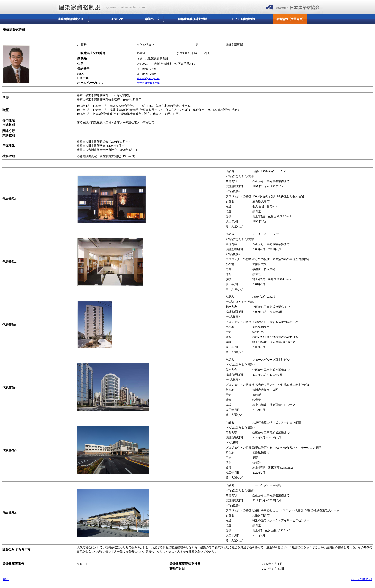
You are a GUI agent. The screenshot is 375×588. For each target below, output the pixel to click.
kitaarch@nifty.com (148, 78)
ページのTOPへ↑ (362, 579)
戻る (6, 579)
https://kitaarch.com (148, 83)
